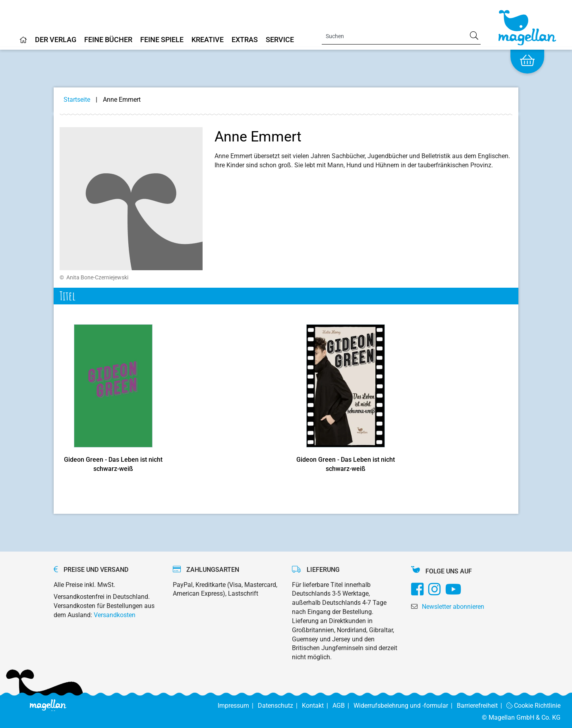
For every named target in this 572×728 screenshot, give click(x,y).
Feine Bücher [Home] (108, 40)
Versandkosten (115, 615)
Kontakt (317, 706)
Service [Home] (280, 40)
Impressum (238, 706)
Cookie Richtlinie (534, 706)
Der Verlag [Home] (56, 40)
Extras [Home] (245, 40)
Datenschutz (280, 706)
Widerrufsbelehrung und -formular (405, 706)
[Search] (401, 36)
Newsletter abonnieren (453, 607)
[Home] (23, 43)
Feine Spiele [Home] (162, 40)
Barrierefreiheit (482, 706)
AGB (343, 706)
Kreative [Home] (208, 40)
